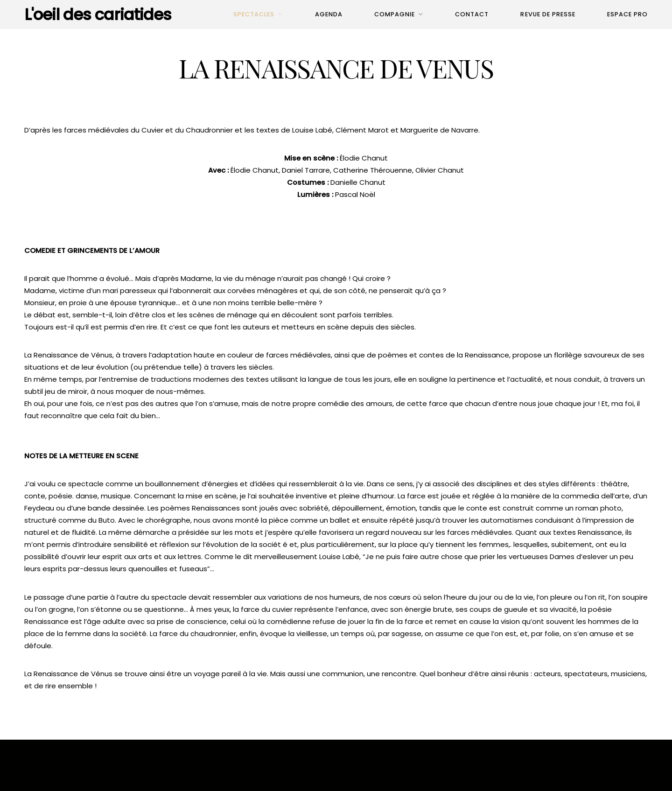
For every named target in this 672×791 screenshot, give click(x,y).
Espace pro (627, 14)
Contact (472, 14)
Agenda (329, 14)
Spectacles (254, 14)
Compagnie (395, 14)
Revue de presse (548, 14)
